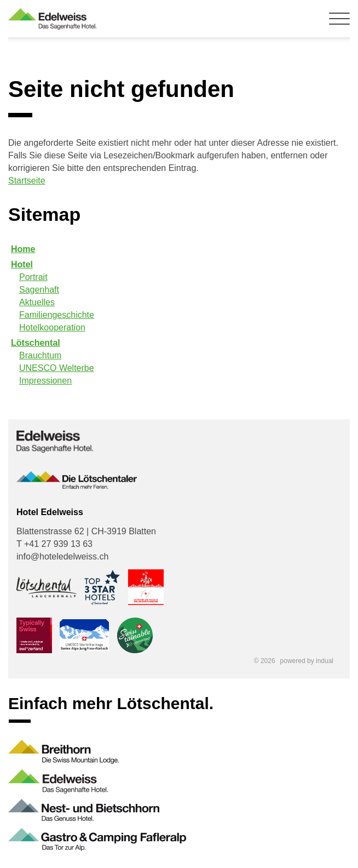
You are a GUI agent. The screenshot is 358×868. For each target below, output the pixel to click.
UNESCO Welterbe (57, 368)
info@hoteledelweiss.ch (62, 556)
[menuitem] (179, 249)
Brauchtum (40, 355)
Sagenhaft (39, 290)
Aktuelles (37, 302)
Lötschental (36, 343)
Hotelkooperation (52, 327)
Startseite (27, 181)
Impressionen (45, 381)
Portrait (33, 277)
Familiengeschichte (57, 315)
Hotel (22, 264)
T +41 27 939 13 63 (54, 544)
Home (23, 249)
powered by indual (307, 661)
